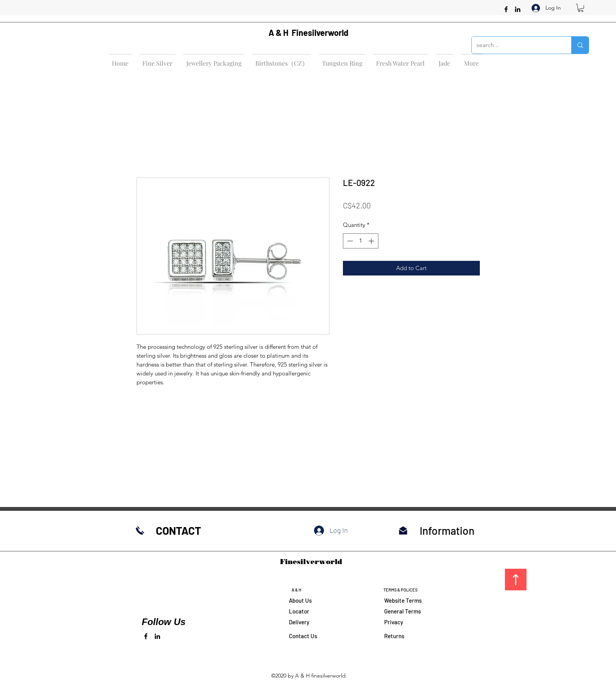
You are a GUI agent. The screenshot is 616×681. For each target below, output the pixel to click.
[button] (581, 8)
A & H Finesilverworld (308, 32)
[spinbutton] (360, 241)
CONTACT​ (178, 531)
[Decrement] (349, 241)
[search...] (516, 45)
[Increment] (372, 241)
